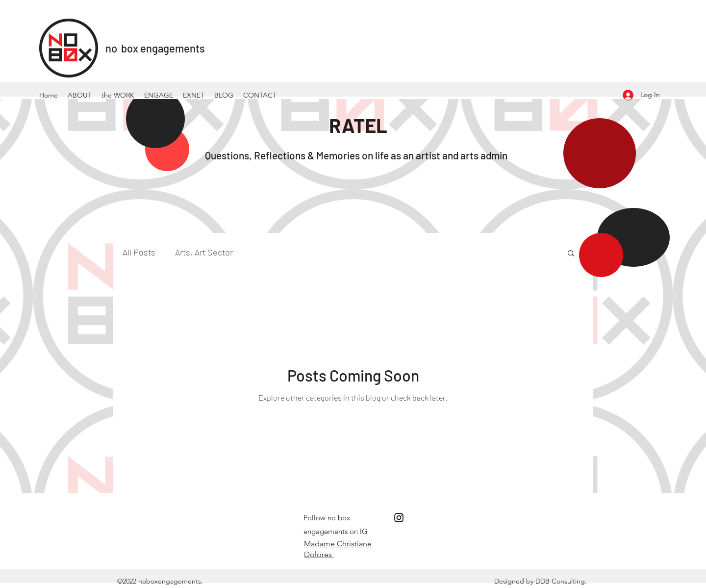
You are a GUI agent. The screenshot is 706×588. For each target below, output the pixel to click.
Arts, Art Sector (204, 252)
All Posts (139, 252)
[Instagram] (399, 518)
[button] (571, 254)
